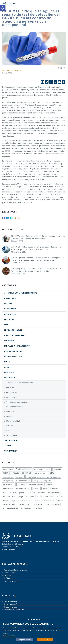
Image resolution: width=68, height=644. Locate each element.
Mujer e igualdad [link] (13, 421)
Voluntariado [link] (11, 435)
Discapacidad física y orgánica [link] (15, 570)
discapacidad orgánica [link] (42, 481)
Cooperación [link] (10, 309)
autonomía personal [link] (42, 469)
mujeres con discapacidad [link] (21, 500)
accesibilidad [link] (8, 469)
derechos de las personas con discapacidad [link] (43, 477)
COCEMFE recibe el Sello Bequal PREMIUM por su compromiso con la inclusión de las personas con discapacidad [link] (38, 237)
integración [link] (23, 496)
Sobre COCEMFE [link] (10, 573)
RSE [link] (8, 431)
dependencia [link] (8, 477)
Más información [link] (9, 636)
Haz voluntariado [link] (10, 607)
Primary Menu (64, 4)
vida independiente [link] (11, 508)
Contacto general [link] (10, 601)
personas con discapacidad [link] (44, 500)
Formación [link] (9, 341)
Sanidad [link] (61, 500)
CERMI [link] (6, 473)
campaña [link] (57, 469)
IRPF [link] (32, 496)
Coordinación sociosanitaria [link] (17, 402)
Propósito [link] (8, 575)
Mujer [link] (7, 362)
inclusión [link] (41, 493)
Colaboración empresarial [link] (14, 610)
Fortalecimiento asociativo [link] (17, 346)
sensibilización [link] (9, 504)
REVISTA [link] (10, 426)
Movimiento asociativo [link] (12, 581)
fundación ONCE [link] (10, 493)
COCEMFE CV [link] (27, 473)
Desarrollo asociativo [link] (15, 407)
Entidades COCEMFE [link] (13, 330)
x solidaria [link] (38, 508)
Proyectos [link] (9, 372)
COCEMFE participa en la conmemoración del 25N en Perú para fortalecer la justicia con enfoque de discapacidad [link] (36, 270)
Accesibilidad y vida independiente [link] (21, 293)
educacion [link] (21, 485)
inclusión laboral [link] (54, 493)
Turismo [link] (8, 446)
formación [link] (54, 489)
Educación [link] (9, 319)
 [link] (61, 68)
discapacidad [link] (8, 481)
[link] (3, 8)
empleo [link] (49, 485)
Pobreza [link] (8, 367)
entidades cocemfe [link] (23, 489)
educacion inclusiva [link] (36, 485)
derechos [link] (20, 477)
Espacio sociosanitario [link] (15, 335)
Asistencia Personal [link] (24, 469)
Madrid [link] (39, 496)
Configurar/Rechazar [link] (24, 640)
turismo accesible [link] (53, 504)
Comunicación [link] (12, 392)
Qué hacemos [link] (9, 578)
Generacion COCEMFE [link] (14, 351)
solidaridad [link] (39, 504)
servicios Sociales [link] (25, 504)
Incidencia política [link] (13, 357)
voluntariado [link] (26, 508)
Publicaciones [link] (11, 378)
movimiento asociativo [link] (54, 496)
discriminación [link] (9, 485)
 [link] (58, 68)
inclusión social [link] (9, 496)
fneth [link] (45, 489)
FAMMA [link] (36, 489)
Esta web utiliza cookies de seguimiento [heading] (28, 624)
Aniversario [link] (10, 298)
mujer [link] (6, 500)
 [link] (65, 68)
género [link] (22, 493)
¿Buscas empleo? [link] (10, 604)
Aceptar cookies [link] (45, 640)
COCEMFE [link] (6, 70)
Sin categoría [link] (11, 440)
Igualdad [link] (31, 493)
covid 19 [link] (51, 473)
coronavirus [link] (17, 70)
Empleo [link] (8, 325)
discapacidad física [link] (23, 481)
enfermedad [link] (8, 489)
